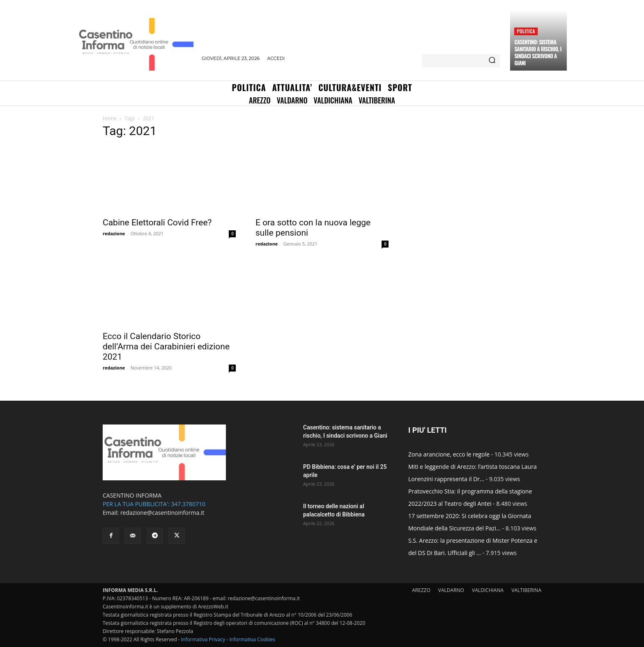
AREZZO (421, 590)
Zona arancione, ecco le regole (449, 454)
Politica (526, 31)
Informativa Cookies (252, 639)
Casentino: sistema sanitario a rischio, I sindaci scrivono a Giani (538, 52)
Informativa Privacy (203, 639)
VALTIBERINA (526, 590)
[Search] (492, 61)
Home (110, 118)
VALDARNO (451, 590)
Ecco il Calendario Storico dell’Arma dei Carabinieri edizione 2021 (166, 346)
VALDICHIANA (488, 590)
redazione (114, 233)
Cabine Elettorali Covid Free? (157, 223)
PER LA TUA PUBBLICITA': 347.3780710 (154, 504)
